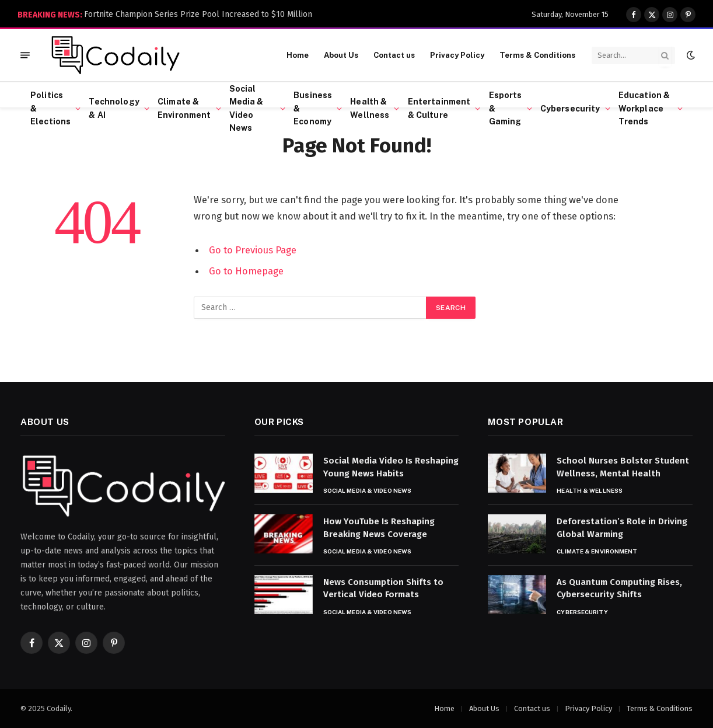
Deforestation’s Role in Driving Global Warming (622, 527)
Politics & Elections (50, 108)
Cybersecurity (570, 109)
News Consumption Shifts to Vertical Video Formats (383, 588)
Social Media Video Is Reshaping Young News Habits (391, 467)
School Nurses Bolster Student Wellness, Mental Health (623, 467)
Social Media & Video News (247, 108)
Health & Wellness (370, 108)
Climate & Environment (184, 108)
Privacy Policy (457, 55)
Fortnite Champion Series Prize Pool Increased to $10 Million (198, 14)
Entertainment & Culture (439, 108)
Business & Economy (313, 108)
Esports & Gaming (506, 108)
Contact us (394, 55)
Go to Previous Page (253, 250)
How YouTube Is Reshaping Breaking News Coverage (379, 527)
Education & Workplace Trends (644, 108)
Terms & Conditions (537, 55)
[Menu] (25, 55)
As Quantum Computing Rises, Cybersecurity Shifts (619, 588)
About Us (341, 55)
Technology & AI (114, 108)
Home (298, 55)
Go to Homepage (246, 271)
